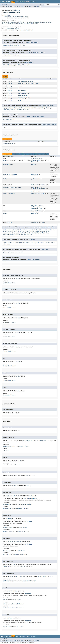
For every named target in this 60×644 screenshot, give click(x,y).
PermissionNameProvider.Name (12, 55)
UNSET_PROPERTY (23, 95)
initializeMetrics (9, 233)
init (48, 231)
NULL (8, 119)
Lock (5, 191)
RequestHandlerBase (13, 29)
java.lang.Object (6, 15)
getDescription (36, 179)
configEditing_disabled (26, 81)
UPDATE (20, 100)
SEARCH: (42, 5)
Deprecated (26, 2)
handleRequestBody (37, 205)
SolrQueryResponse (37, 208)
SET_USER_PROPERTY (24, 93)
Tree (20, 2)
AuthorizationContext (38, 189)
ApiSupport (14, 22)
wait (53, 242)
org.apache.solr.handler (13, 10)
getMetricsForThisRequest (19, 230)
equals (10, 242)
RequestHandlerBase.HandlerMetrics (14, 45)
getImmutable (35, 185)
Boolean (6, 213)
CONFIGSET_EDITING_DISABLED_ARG (28, 84)
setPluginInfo (28, 234)
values (12, 119)
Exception (6, 442)
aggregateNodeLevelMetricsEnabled (14, 108)
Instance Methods (29, 154)
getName (31, 230)
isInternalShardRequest (23, 233)
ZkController (36, 160)
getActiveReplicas (37, 159)
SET (19, 88)
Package (8, 2)
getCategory (35, 175)
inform (33, 211)
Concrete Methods (43, 154)
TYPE (4, 127)
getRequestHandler (50, 230)
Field (12, 7)
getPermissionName (37, 187)
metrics (13, 109)
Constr (16, 7)
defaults (34, 108)
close (5, 262)
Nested (7, 7)
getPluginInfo (39, 230)
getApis (34, 164)
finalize (15, 242)
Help (35, 2)
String (10, 84)
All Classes (4, 4)
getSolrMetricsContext (10, 231)
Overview (3, 2)
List (5, 160)
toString (48, 242)
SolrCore (42, 185)
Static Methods (17, 154)
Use (17, 2)
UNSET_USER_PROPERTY (25, 98)
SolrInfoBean (22, 22)
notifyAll (41, 242)
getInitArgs (7, 230)
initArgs (49, 108)
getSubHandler (36, 193)
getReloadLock (36, 191)
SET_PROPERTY (22, 91)
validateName (35, 222)
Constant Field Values (9, 283)
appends (28, 108)
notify (34, 242)
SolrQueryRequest (37, 207)
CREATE (20, 86)
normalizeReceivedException (40, 233)
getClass (22, 242)
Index (31, 2)
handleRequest (41, 231)
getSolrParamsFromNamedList (27, 231)
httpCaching (41, 108)
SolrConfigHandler (9, 144)
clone (5, 242)
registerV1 (19, 252)
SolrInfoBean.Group (24, 65)
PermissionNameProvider (21, 24)
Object (33, 240)
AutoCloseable (6, 22)
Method (21, 7)
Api (11, 164)
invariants (6, 109)
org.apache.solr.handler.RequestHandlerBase (16, 17)
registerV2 (35, 213)
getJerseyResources (9, 252)
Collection (7, 164)
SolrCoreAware (33, 24)
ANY (4, 119)
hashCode (29, 242)
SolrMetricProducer (46, 22)
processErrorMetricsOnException (13, 234)
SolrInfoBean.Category (10, 65)
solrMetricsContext (23, 109)
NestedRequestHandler (33, 22)
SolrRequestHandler (7, 24)
